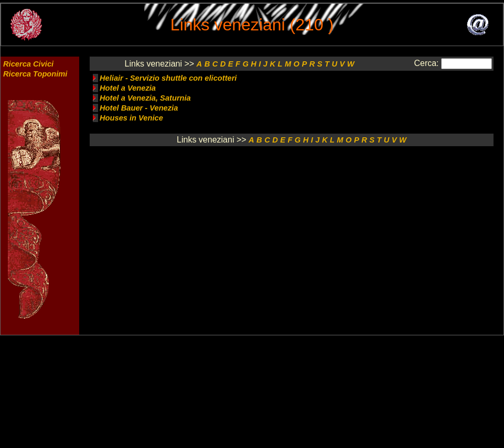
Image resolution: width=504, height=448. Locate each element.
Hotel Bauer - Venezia (139, 108)
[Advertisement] (296, 201)
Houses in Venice (131, 118)
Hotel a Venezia (128, 88)
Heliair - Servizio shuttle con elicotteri (168, 78)
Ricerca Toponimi (35, 74)
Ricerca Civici (28, 64)
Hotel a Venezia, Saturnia (145, 98)
